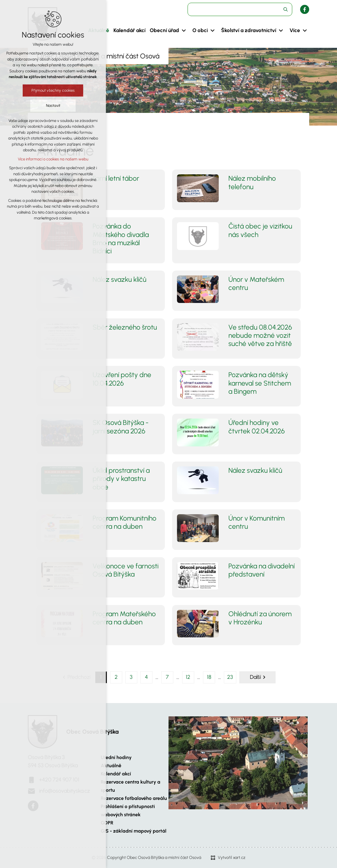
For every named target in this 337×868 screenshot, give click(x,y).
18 (209, 677)
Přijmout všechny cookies (53, 90)
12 (188, 677)
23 (230, 677)
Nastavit (53, 105)
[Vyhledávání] (286, 9)
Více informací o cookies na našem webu (53, 159)
